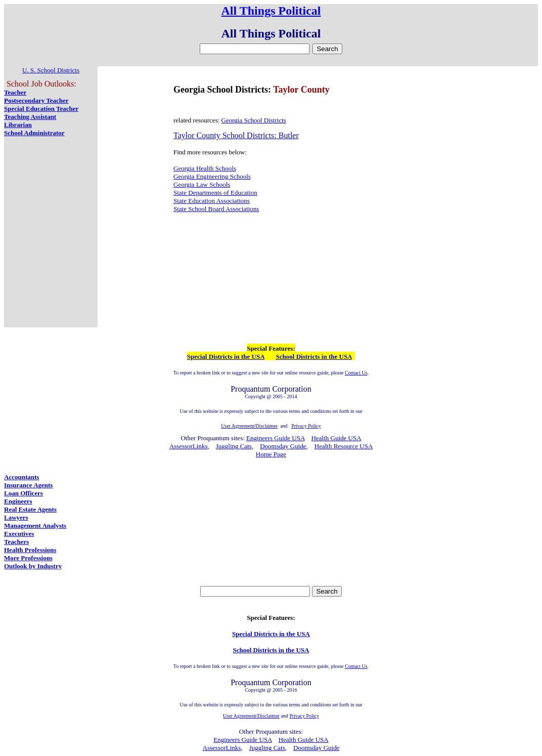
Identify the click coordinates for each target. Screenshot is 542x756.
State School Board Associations (216, 209)
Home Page (271, 454)
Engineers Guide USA (276, 438)
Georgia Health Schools (205, 168)
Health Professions (30, 550)
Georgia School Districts (254, 120)
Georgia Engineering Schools (212, 176)
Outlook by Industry (33, 566)
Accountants (21, 477)
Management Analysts (35, 526)
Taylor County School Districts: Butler (236, 135)
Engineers (18, 501)
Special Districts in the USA (226, 356)
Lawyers (16, 517)
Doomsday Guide (283, 446)
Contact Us (356, 373)
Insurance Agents (28, 485)
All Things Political (271, 11)
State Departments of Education (215, 193)
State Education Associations (212, 201)
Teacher (15, 92)
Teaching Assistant (30, 117)
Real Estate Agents (30, 509)
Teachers (16, 542)
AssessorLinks (189, 446)
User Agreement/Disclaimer (251, 716)
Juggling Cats (234, 446)
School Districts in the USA (314, 356)
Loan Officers (24, 493)
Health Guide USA (336, 438)
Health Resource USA (344, 446)
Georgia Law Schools (202, 184)
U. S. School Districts (51, 70)
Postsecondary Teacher (36, 100)
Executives (19, 534)
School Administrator (34, 133)
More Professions (28, 558)
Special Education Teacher (41, 109)
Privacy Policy (304, 716)
